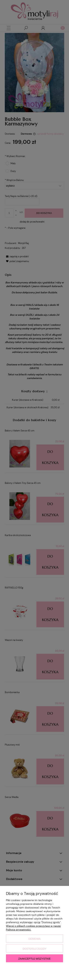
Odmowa (35, 939)
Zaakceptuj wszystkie (35, 959)
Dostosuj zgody (35, 949)
